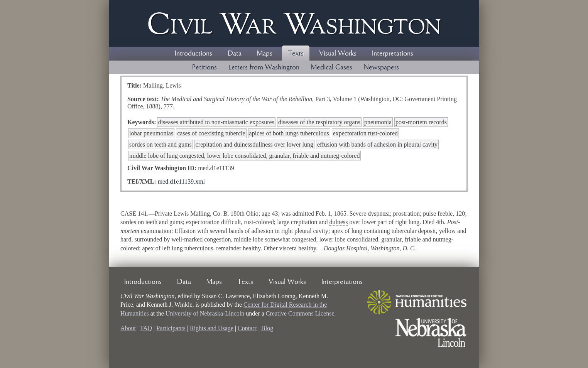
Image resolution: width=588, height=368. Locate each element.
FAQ (146, 328)
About (128, 328)
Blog (267, 328)
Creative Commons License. (301, 313)
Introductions (193, 54)
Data (235, 54)
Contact (247, 328)
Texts (296, 54)
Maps (265, 54)
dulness (338, 222)
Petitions (204, 68)
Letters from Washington (264, 68)
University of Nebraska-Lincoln (205, 313)
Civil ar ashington (294, 23)
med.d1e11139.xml (181, 181)
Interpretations (393, 54)
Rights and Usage (212, 328)
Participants (171, 328)
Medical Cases (332, 68)
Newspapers (381, 68)
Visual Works (338, 54)
